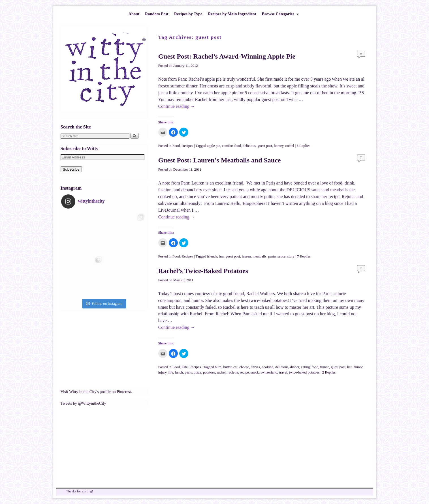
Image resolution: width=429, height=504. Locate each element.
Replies (304, 146)
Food (176, 146)
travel (283, 372)
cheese (244, 367)
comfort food (231, 146)
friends (212, 256)
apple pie (214, 146)
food (315, 367)
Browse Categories (279, 15)
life (171, 372)
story (291, 256)
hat (349, 367)
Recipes (187, 146)
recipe (244, 372)
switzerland (269, 372)
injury (163, 372)
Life (184, 367)
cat (235, 367)
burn (218, 367)
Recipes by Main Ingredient (232, 14)
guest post (265, 146)
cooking (268, 367)
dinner (294, 367)
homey (279, 146)
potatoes (209, 372)
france (325, 367)
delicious (249, 146)
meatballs (260, 256)
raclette (233, 372)
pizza (198, 372)
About (134, 14)
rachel (290, 146)
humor (358, 367)
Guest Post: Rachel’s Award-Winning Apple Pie (227, 56)
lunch (179, 372)
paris (188, 372)
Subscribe (71, 169)
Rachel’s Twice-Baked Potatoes (203, 271)
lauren (246, 256)
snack (255, 372)
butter (227, 367)
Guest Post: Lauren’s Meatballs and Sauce (220, 160)
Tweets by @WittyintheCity (83, 403)
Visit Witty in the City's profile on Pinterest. (96, 392)
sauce (281, 256)
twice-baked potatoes (304, 372)
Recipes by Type (188, 14)
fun (221, 256)
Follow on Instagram (104, 304)
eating (305, 367)
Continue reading (177, 106)
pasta (272, 256)
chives (256, 367)
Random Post (157, 14)
